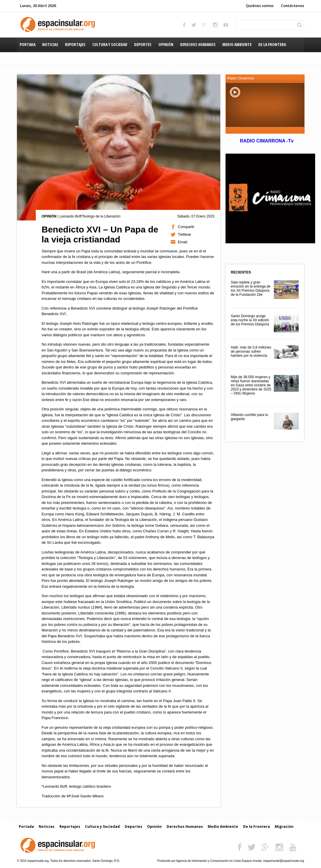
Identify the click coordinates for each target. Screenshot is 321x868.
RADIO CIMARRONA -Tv (267, 141)
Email (183, 242)
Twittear (185, 234)
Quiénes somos (260, 6)
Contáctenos (292, 6)
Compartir (186, 227)
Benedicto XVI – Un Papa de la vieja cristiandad (100, 234)
